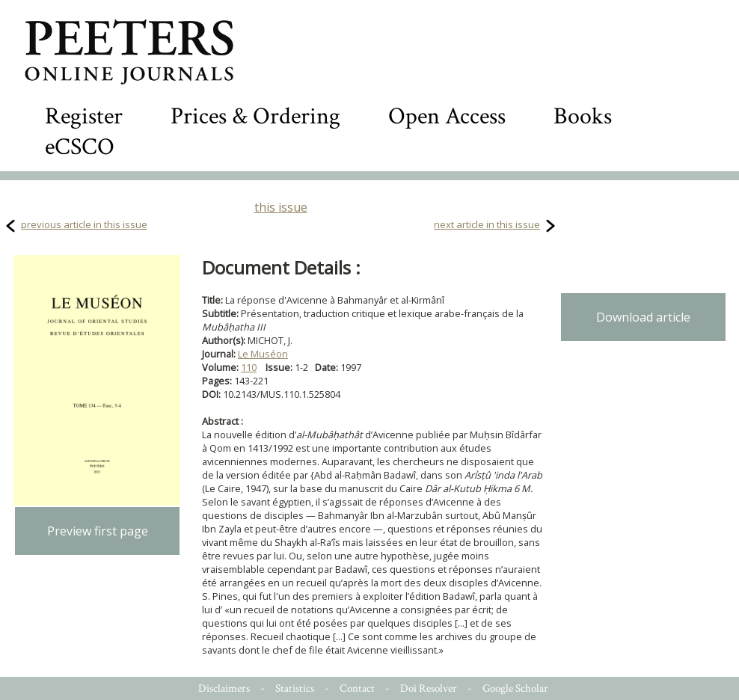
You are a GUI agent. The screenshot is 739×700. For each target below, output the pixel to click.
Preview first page (98, 531)
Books (583, 116)
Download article (643, 317)
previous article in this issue (84, 224)
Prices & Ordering (255, 116)
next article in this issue (487, 224)
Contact (357, 688)
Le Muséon (263, 354)
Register (84, 116)
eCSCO (80, 147)
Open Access (447, 116)
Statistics (295, 688)
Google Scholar (515, 688)
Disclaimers (224, 688)
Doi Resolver (429, 688)
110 (249, 367)
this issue (281, 207)
